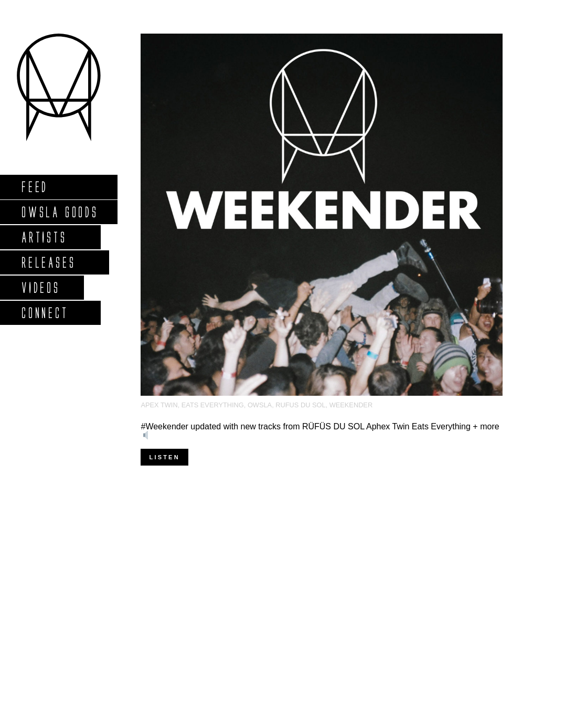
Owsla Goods (60, 212)
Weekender (351, 405)
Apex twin (159, 405)
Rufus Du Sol (300, 405)
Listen (164, 457)
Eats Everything (213, 405)
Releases (48, 262)
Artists (44, 237)
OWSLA (260, 405)
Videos (40, 287)
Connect (45, 313)
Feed (34, 187)
